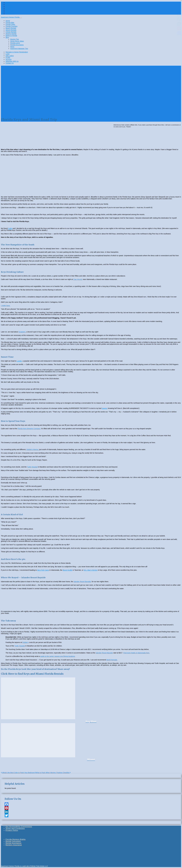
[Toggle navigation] (21, 18)
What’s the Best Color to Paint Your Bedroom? (18, 773)
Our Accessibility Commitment (19, 827)
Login (8, 4)
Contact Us (10, 14)
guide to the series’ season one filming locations (58, 656)
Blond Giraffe (67, 570)
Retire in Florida (11, 36)
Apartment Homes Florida (10, 17)
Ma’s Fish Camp (43, 570)
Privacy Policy (12, 830)
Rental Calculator (13, 841)
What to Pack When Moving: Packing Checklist (53, 773)
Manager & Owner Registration (17, 3)
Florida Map (10, 23)
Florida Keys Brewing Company (29, 429)
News (12, 47)
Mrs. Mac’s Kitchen (91, 570)
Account (9, 10)
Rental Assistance (14, 843)
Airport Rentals (11, 30)
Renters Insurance (14, 845)
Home (8, 21)
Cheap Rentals (11, 32)
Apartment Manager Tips (19, 49)
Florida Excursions (17, 45)
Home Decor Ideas (17, 41)
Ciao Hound (78, 279)
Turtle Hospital (32, 467)
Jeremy (104, 408)
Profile (8, 8)
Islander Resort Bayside (82, 582)
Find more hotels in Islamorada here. (136, 653)
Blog (7, 37)
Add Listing (10, 6)
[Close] (181, 0)
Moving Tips (15, 39)
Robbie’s (25, 642)
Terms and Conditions (15, 828)
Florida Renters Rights (16, 839)
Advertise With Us (12, 12)
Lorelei (19, 361)
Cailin (10, 228)
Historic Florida (11, 34)
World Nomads (112, 660)
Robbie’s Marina (32, 449)
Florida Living (15, 43)
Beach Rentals (11, 28)
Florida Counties (11, 26)
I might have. (6, 306)
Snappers (22, 332)
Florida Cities (10, 24)
